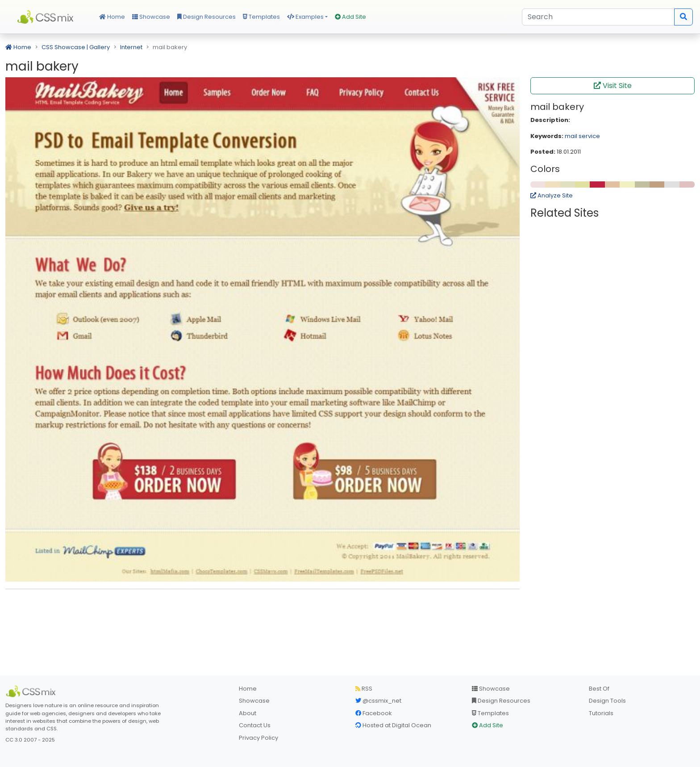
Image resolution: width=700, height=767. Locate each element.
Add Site (350, 17)
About (248, 713)
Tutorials (601, 713)
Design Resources (206, 17)
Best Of (599, 689)
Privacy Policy (258, 738)
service (589, 136)
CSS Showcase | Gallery (76, 47)
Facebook (374, 713)
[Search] (598, 17)
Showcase (151, 17)
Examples (305, 17)
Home (112, 17)
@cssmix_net (378, 701)
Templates (261, 17)
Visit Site (613, 86)
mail (571, 136)
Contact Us (255, 725)
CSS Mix (47, 17)
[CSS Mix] (32, 692)
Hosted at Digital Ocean (393, 725)
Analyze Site (552, 195)
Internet (131, 47)
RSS (364, 689)
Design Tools (607, 701)
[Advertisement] (262, 610)
